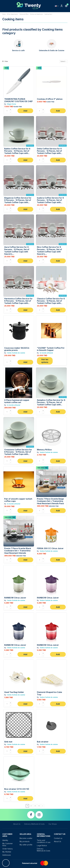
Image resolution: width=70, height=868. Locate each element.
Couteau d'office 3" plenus (50, 99)
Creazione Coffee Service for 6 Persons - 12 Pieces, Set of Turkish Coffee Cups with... (18, 452)
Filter (5, 61)
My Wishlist (7, 852)
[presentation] (5, 46)
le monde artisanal (46, 353)
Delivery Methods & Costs (34, 824)
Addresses (7, 855)
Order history (8, 849)
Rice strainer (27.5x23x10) (17, 789)
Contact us (58, 838)
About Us (17, 824)
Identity (5, 840)
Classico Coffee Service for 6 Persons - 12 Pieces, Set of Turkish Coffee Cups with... (51, 301)
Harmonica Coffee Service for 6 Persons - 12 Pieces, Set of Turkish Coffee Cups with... (18, 301)
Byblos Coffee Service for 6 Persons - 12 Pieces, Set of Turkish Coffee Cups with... (17, 151)
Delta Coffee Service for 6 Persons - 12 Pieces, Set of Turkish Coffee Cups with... (50, 151)
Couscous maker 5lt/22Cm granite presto (17, 349)
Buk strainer (43, 742)
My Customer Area (8, 844)
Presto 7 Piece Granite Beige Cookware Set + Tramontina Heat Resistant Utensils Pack (50, 501)
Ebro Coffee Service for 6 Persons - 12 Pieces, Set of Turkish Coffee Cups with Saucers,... (49, 250)
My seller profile (26, 845)
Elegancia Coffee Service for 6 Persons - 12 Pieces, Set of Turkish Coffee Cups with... (18, 200)
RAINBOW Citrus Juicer (15, 598)
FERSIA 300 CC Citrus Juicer (50, 548)
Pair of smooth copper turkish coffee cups (18, 500)
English (57, 6)
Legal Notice (42, 845)
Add (25, 111)
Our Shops (53, 824)
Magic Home (11, 104)
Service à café (18, 50)
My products (25, 841)
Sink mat (8, 742)
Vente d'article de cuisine (16, 353)
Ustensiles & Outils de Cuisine (52, 50)
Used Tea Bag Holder (14, 692)
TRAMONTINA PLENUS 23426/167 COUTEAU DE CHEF (18, 100)
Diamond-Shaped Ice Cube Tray (49, 693)
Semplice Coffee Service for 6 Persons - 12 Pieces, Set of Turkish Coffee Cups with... (51, 402)
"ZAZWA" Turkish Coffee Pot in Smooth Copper (51, 349)
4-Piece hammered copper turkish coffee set (17, 401)
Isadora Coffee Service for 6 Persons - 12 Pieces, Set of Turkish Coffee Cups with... (50, 200)
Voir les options (45, 361)
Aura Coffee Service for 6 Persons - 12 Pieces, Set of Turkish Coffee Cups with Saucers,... (17, 250)
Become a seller (26, 838)
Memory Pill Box (44, 450)
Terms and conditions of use (44, 841)
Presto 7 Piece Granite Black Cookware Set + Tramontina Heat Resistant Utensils (18, 551)
